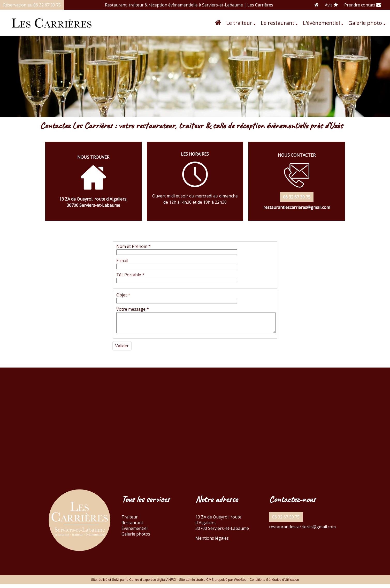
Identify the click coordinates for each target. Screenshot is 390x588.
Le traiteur (239, 23)
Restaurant (132, 526)
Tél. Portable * (130, 275)
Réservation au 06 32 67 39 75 (32, 5)
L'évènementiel (321, 23)
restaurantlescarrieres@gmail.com (302, 531)
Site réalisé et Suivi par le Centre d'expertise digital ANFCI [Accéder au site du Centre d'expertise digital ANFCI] (134, 583)
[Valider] (122, 350)
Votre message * (133, 309)
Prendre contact (363, 5)
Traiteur (130, 521)
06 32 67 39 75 (286, 521)
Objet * (123, 295)
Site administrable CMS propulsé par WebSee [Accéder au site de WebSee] (213, 583)
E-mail (122, 261)
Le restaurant (278, 23)
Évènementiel (135, 532)
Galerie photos (136, 538)
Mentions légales (212, 542)
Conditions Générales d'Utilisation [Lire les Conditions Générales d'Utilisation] (274, 583)
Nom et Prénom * (133, 246)
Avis (331, 5)
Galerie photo (365, 23)
